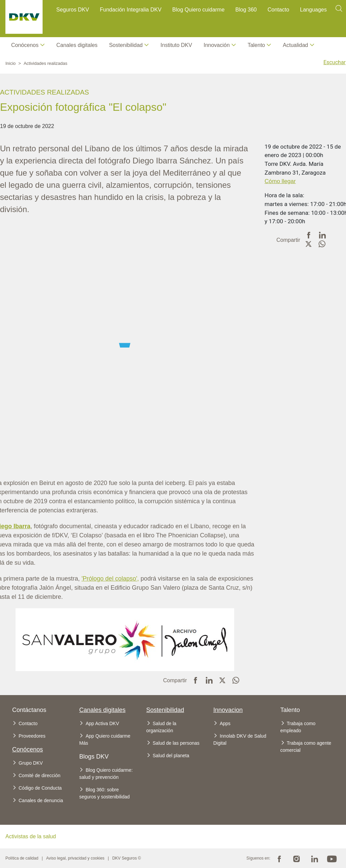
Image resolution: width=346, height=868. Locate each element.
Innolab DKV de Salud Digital (240, 739)
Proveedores (32, 736)
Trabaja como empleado (298, 727)
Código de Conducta (40, 788)
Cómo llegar (280, 181)
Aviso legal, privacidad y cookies (76, 858)
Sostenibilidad (165, 710)
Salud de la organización (161, 727)
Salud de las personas (176, 743)
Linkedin (314, 858)
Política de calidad (22, 858)
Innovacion (228, 710)
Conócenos (25, 45)
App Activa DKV (102, 723)
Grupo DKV (31, 763)
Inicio (10, 63)
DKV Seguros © (127, 858)
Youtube (332, 858)
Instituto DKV (176, 45)
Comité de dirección (40, 775)
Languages (313, 10)
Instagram (297, 858)
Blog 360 (246, 10)
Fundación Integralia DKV (131, 10)
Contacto (278, 10)
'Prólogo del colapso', (110, 579)
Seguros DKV (73, 10)
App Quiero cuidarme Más (105, 739)
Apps (225, 723)
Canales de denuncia (41, 800)
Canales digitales (77, 45)
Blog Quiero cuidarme (199, 10)
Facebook (279, 858)
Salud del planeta (171, 756)
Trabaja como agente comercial (306, 747)
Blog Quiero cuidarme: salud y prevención (106, 774)
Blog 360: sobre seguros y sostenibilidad (104, 793)
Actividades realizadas (45, 63)
